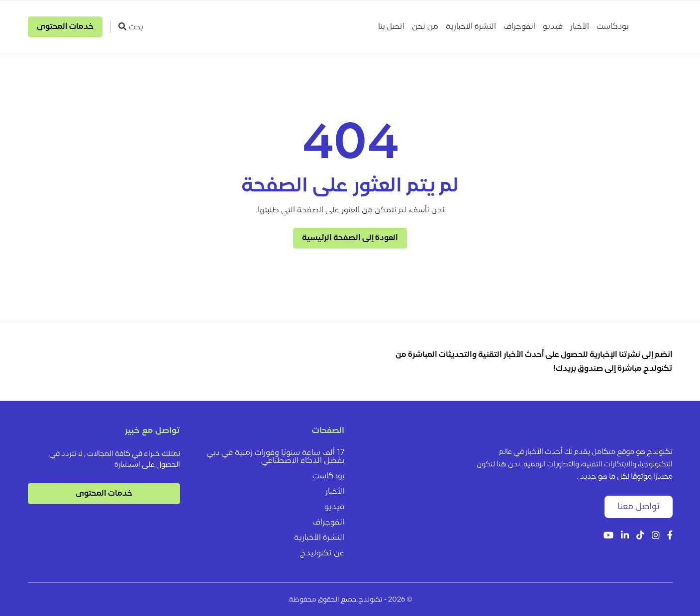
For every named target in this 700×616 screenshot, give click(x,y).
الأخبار (580, 27)
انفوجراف (519, 27)
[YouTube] (608, 536)
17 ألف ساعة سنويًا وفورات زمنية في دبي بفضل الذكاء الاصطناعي (275, 457)
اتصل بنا (391, 27)
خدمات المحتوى (65, 27)
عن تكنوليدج (322, 553)
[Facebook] (670, 536)
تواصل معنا (639, 507)
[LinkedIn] (625, 536)
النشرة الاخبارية (471, 27)
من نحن (425, 27)
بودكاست (612, 27)
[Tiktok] (640, 536)
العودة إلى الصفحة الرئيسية (350, 238)
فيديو (553, 27)
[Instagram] (656, 536)
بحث (131, 27)
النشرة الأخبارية (319, 538)
